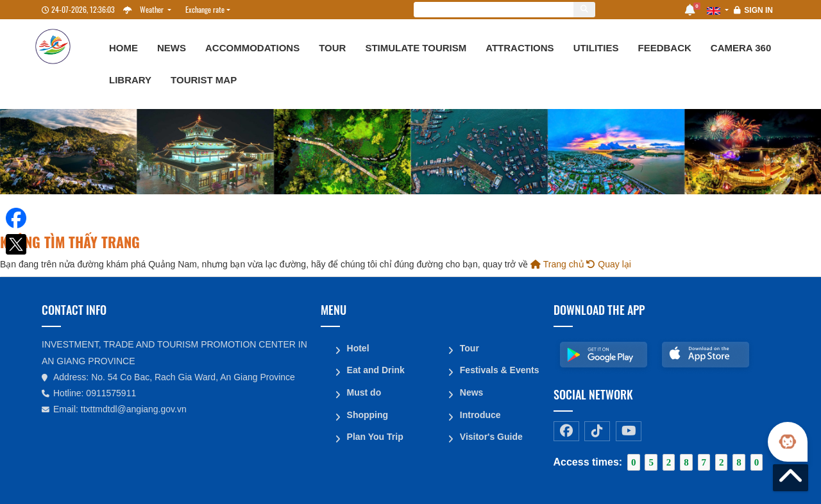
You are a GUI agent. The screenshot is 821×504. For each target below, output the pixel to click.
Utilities (596, 48)
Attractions (520, 48)
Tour (332, 48)
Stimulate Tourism (416, 48)
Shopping (367, 413)
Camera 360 (741, 48)
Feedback (664, 48)
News (172, 48)
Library (130, 80)
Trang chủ (557, 264)
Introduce (480, 413)
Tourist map (204, 80)
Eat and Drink (375, 369)
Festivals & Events (499, 369)
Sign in (758, 10)
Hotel (358, 348)
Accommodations (252, 48)
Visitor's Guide (491, 435)
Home (123, 48)
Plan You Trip (375, 435)
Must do (364, 391)
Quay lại (608, 264)
